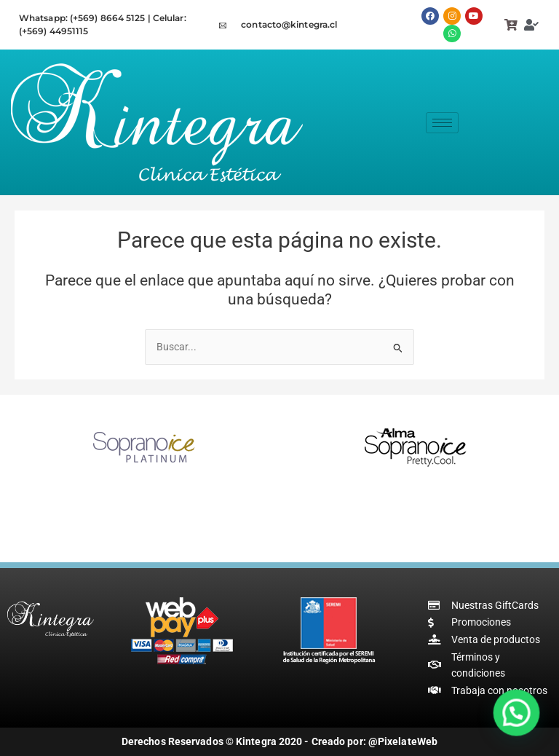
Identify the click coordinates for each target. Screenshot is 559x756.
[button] (518, 716)
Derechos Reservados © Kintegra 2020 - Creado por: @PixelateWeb (279, 741)
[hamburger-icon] (442, 123)
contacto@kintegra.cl (289, 24)
